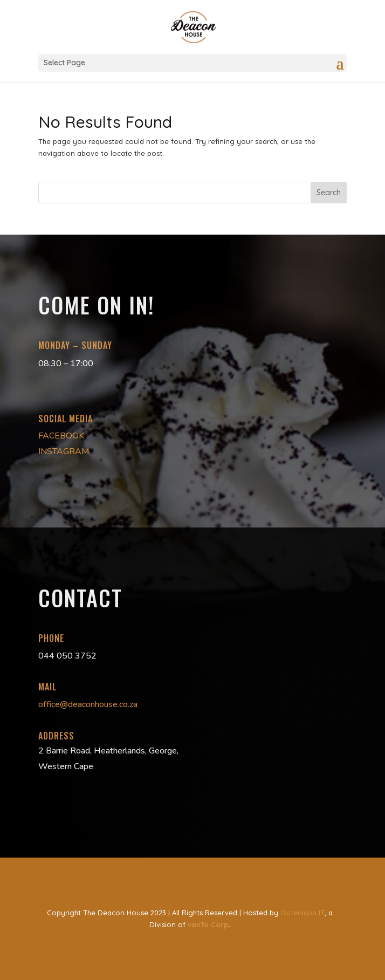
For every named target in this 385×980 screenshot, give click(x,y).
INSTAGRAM (64, 451)
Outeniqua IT (302, 913)
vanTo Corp (208, 924)
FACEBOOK (61, 436)
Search (329, 193)
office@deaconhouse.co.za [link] (88, 704)
